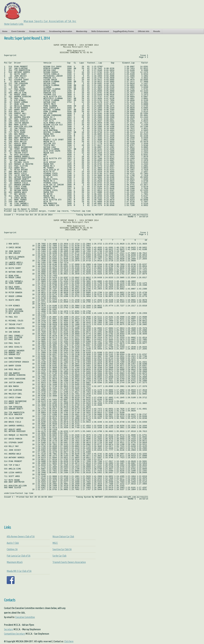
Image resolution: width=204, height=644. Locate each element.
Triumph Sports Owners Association (69, 562)
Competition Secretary (15, 634)
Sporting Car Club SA (62, 549)
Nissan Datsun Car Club (63, 536)
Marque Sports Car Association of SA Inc (50, 21)
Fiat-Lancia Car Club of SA (19, 556)
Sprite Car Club (59, 556)
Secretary (9, 629)
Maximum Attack (15, 562)
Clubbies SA (12, 549)
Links (21, 24)
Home (7, 24)
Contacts (14, 24)
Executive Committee (25, 617)
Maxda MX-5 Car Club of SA (19, 571)
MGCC (55, 543)
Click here (69, 641)
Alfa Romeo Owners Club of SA (21, 536)
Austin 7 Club (13, 543)
